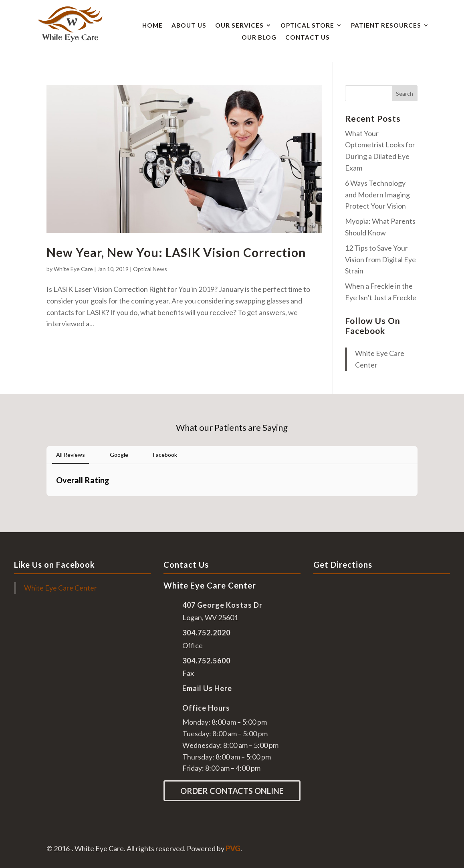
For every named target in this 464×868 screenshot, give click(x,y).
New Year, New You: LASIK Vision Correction (176, 252)
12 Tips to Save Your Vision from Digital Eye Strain (380, 259)
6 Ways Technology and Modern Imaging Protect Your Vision (377, 195)
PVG (233, 848)
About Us (189, 26)
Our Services (239, 26)
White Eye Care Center (61, 588)
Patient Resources (386, 26)
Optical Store (307, 26)
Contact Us (308, 38)
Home (152, 26)
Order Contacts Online (232, 791)
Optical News (150, 269)
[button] (46, 504)
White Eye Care (73, 269)
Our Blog (259, 38)
